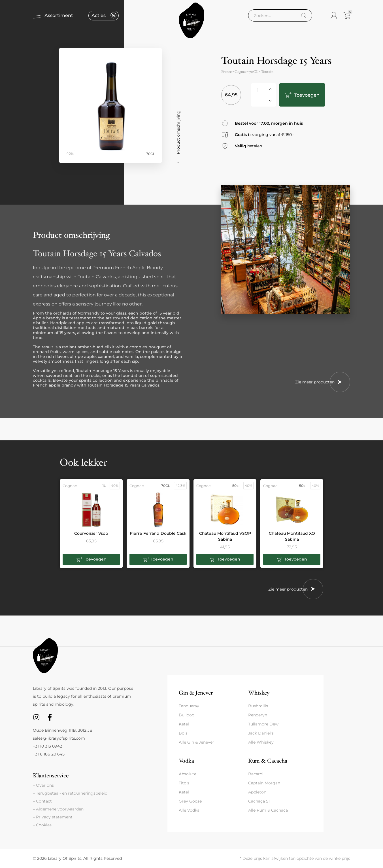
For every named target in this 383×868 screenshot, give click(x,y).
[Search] (304, 17)
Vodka (186, 761)
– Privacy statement (53, 817)
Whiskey (259, 693)
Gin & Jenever (196, 693)
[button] (91, 559)
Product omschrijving (178, 132)
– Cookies (42, 825)
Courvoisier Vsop (91, 533)
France (226, 73)
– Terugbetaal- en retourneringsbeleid (70, 793)
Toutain (267, 73)
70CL (254, 73)
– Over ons (43, 785)
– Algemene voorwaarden (58, 809)
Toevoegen (302, 95)
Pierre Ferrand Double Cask (158, 533)
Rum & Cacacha (268, 761)
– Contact (42, 801)
